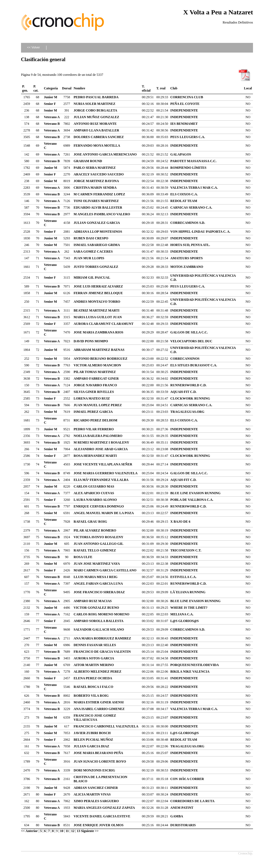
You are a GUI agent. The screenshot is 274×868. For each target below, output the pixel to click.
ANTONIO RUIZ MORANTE (95, 124)
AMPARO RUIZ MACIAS (93, 601)
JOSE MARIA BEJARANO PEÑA (98, 753)
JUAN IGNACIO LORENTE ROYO (100, 761)
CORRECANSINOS (185, 359)
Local (248, 88)
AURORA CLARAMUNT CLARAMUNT (103, 324)
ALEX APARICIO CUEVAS (94, 493)
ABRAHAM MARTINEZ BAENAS (99, 350)
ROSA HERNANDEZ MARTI (95, 456)
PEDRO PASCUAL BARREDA (96, 97)
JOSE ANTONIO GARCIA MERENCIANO (105, 154)
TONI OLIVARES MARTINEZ (96, 201)
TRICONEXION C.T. (186, 550)
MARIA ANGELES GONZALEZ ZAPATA (104, 808)
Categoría (51, 88)
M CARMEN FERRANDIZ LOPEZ (99, 194)
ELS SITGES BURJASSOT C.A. (194, 365)
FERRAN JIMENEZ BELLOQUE (98, 293)
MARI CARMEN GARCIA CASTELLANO (105, 570)
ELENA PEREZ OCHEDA (93, 678)
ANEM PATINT (182, 808)
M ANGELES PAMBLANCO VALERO (102, 214)
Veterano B (52, 124)
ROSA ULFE (83, 557)
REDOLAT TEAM (184, 201)
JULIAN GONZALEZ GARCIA (97, 223)
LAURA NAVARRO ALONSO (95, 500)
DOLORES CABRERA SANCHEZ (99, 137)
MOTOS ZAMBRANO (187, 267)
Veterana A (52, 130)
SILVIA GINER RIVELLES (94, 392)
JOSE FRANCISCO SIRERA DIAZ (99, 592)
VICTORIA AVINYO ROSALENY (98, 537)
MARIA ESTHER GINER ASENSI (99, 702)
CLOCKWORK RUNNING (190, 398)
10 (62, 831)
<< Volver (33, 47)
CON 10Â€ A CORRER (187, 779)
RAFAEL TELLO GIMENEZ (95, 550)
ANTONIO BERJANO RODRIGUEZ (100, 359)
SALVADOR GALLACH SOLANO (99, 629)
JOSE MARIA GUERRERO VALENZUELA (105, 473)
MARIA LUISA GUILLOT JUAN (98, 317)
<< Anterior (29, 831)
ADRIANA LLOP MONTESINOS (98, 232)
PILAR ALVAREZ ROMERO (95, 530)
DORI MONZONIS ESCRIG (94, 770)
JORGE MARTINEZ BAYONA (96, 181)
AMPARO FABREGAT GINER (96, 379)
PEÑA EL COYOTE (185, 104)
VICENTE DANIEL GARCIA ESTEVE (102, 816)
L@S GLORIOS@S (185, 621)
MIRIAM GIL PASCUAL (92, 278)
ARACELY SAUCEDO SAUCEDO (99, 174)
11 (67, 831)
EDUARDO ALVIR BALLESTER (98, 208)
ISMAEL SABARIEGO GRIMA (97, 245)
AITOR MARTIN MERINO (94, 665)
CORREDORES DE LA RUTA (192, 801)
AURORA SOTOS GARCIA (94, 658)
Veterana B (52, 137)
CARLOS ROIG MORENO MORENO (101, 614)
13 (79, 831)
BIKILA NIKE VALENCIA (190, 672)
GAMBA (177, 816)
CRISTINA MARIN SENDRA (95, 188)
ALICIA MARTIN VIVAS (92, 794)
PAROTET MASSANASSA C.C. (193, 161)
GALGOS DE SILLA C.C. (189, 332)
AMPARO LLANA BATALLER (96, 130)
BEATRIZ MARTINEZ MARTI (96, 310)
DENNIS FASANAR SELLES (95, 645)
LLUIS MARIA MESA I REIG (96, 577)
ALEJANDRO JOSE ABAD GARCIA (101, 449)
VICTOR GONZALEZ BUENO (96, 608)
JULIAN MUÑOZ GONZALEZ (96, 117)
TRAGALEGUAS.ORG (187, 412)
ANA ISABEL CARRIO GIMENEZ (99, 709)
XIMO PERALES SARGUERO (96, 801)
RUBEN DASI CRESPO (91, 238)
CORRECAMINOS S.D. (188, 223)
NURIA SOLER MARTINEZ (94, 104)
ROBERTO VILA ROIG (91, 696)
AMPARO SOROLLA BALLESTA (98, 621)
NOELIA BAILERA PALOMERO (98, 436)
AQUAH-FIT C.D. (183, 392)
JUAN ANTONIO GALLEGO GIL (98, 544)
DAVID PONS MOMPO (91, 341)
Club (174, 88)
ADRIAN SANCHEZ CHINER (96, 788)
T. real (161, 88)
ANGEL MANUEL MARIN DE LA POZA (104, 513)
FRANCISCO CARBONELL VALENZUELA (106, 726)
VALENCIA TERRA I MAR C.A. (194, 188)
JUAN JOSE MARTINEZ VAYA (97, 564)
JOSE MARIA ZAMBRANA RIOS (98, 332)
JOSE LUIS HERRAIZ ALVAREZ (98, 286)
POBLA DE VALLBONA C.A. (192, 500)
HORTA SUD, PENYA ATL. (190, 245)
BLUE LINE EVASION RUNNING (195, 493)
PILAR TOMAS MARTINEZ (95, 372)
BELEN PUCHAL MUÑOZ (93, 740)
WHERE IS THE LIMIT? (189, 608)
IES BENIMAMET (184, 124)
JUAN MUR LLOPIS (89, 258)
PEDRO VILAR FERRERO (94, 429)
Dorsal (67, 88)
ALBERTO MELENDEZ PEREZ (97, 672)
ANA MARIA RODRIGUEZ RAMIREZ (102, 638)
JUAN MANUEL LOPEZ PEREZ (98, 405)
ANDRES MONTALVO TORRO (97, 302)
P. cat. (36, 88)
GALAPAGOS (181, 154)
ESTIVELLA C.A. (183, 577)
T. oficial (146, 88)
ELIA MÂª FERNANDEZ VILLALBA (101, 480)
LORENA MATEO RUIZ (92, 398)
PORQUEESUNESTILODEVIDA (195, 665)
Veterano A (52, 117)
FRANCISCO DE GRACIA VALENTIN (102, 652)
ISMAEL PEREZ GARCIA (93, 412)
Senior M (50, 110)
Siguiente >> (90, 831)
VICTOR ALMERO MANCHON (97, 365)
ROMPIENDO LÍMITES (188, 168)
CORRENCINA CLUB (187, 97)
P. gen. (25, 88)
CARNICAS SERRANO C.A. (191, 208)
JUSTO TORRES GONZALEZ (96, 267)
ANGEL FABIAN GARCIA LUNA (98, 584)
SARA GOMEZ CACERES (93, 252)
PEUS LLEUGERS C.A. (188, 137)
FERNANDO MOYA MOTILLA (97, 146)
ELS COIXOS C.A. (184, 194)
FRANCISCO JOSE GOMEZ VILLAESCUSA (95, 718)
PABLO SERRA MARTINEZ (95, 168)
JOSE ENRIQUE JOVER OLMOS (98, 825)
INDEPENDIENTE (184, 110)
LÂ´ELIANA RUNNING (188, 592)
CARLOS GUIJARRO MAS (94, 486)
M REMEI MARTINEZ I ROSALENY (101, 442)
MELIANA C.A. (182, 614)
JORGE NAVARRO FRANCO (95, 385)
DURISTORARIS (183, 825)
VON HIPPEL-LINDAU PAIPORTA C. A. (200, 232)
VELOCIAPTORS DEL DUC (191, 341)
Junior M (51, 97)
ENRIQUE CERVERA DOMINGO (99, 506)
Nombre (79, 88)
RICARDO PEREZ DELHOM (95, 420)
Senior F (50, 104)
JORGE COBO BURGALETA (95, 110)
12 (73, 831)
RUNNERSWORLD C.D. (188, 385)
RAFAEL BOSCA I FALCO (93, 687)
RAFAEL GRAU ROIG (90, 522)
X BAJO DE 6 (180, 522)
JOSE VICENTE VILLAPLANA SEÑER (103, 464)
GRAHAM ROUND (88, 161)
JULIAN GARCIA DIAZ (91, 746)
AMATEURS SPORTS (186, 258)
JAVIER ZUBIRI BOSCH (92, 733)
